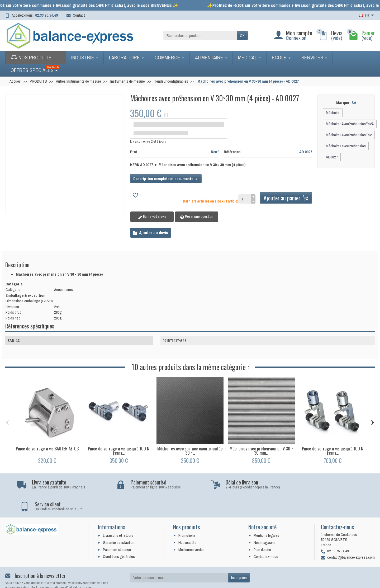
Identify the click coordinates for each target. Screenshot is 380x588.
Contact (76, 15)
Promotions (187, 514)
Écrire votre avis (151, 217)
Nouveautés (187, 521)
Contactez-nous (266, 535)
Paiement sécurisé (117, 528)
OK (242, 36)
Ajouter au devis (151, 233)
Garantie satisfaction (119, 521)
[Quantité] (244, 199)
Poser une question (193, 217)
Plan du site (262, 528)
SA (354, 103)
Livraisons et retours (118, 514)
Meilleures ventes (191, 528)
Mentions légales (266, 514)
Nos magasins (265, 521)
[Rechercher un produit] (200, 36)
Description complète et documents (166, 179)
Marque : (343, 103)
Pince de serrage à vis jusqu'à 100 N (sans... (119, 451)
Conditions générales (119, 535)
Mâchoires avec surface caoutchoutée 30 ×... (190, 451)
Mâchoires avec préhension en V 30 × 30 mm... (261, 451)
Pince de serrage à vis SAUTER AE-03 (47, 448)
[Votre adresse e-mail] (179, 556)
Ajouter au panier (286, 198)
